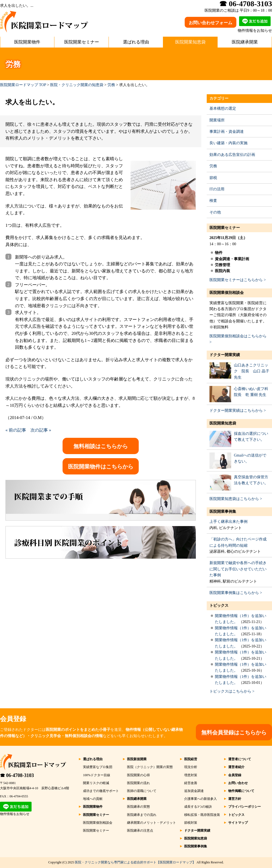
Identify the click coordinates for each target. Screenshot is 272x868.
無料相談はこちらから (101, 446)
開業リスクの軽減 (96, 783)
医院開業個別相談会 (227, 293)
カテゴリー (219, 98)
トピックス (219, 606)
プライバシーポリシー (245, 807)
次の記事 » (41, 430)
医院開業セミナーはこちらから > (238, 280)
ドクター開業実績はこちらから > (238, 411)
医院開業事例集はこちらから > (236, 593)
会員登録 (235, 775)
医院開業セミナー (82, 42)
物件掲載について (241, 791)
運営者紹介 (236, 767)
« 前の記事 (16, 430)
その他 (215, 212)
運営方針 (235, 799)
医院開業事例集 (223, 512)
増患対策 (191, 775)
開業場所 (217, 120)
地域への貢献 (93, 799)
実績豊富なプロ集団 (98, 767)
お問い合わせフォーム (211, 23)
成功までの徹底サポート (101, 791)
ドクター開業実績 (225, 355)
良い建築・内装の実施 (228, 143)
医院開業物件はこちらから (101, 467)
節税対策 (191, 823)
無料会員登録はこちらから (234, 732)
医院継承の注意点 (140, 831)
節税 (213, 178)
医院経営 (191, 759)
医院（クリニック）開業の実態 (150, 767)
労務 (111, 85)
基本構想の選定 (223, 108)
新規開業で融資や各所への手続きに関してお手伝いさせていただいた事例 (238, 569)
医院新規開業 (137, 759)
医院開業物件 (27, 42)
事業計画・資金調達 (227, 132)
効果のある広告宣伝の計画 (232, 155)
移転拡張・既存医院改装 (202, 815)
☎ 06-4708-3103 (17, 775)
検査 (213, 201)
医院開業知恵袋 (190, 42)
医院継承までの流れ (142, 815)
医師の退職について (142, 791)
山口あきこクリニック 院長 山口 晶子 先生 (252, 371)
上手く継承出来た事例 (228, 522)
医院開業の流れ (138, 783)
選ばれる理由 (136, 42)
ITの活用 (217, 189)
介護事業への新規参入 (200, 799)
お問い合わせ (238, 783)
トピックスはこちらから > (232, 691)
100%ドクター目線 (97, 775)
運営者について (240, 759)
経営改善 (191, 783)
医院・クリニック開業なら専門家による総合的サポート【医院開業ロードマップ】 (135, 862)
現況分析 (191, 767)
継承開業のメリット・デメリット (152, 823)
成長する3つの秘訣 (198, 807)
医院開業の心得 (138, 775)
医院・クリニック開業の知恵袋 (77, 85)
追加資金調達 (194, 791)
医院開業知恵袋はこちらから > (236, 499)
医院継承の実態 (138, 807)
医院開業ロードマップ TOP (23, 85)
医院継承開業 (245, 42)
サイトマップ (238, 823)
